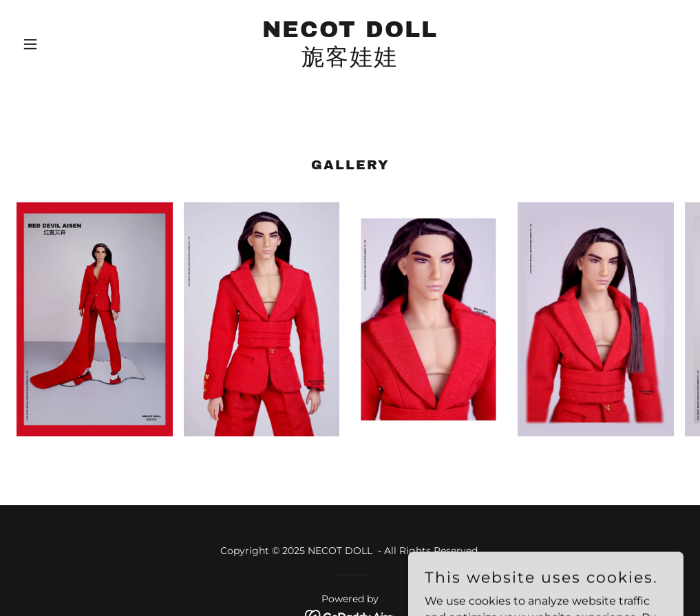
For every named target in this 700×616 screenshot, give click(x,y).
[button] (66, 44)
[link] (350, 61)
